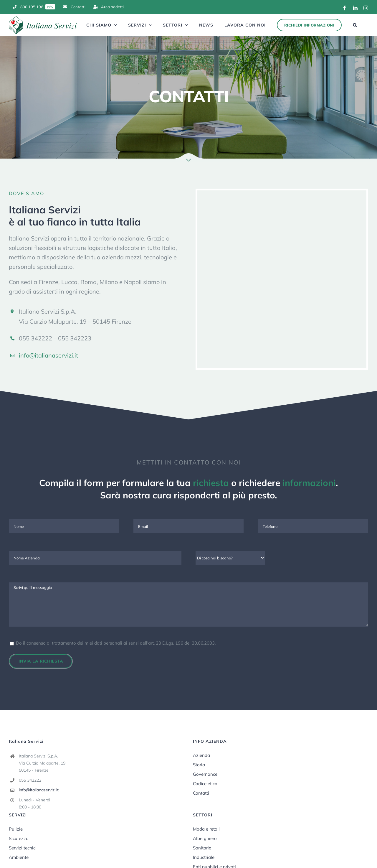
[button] (355, 25)
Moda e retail (206, 829)
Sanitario (202, 848)
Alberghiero (205, 838)
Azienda (201, 755)
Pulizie (16, 829)
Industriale (204, 857)
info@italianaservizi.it (48, 355)
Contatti (201, 793)
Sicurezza (19, 838)
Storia (199, 765)
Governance (205, 774)
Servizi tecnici (23, 848)
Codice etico (205, 784)
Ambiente (19, 857)
